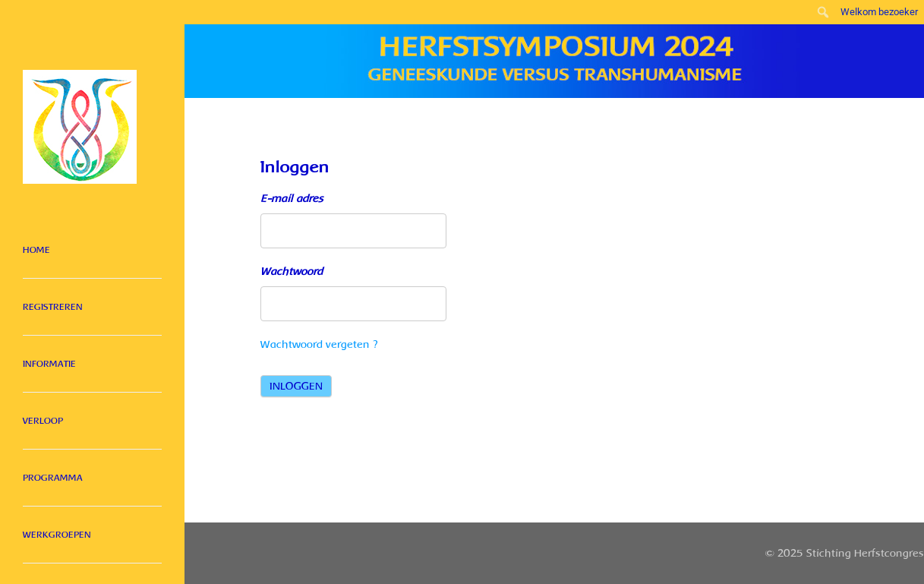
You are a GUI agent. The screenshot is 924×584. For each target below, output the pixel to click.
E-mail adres (292, 199)
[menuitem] (823, 12)
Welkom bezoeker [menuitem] (879, 12)
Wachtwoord (292, 271)
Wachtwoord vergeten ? (319, 344)
